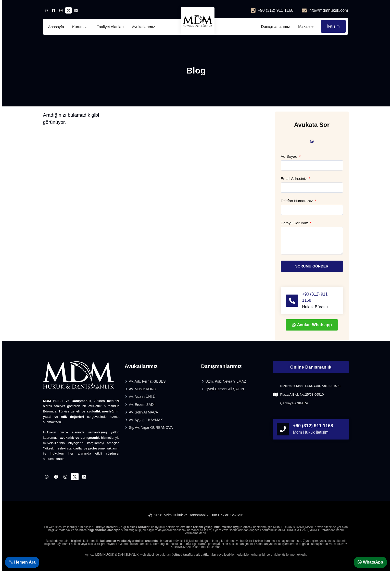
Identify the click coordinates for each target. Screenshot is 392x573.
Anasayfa (56, 27)
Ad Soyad (290, 156)
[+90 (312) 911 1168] (292, 301)
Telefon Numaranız (297, 201)
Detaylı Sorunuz (295, 223)
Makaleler (306, 26)
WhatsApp (370, 562)
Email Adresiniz (294, 179)
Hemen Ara (22, 562)
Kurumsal (80, 27)
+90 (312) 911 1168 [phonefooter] (313, 426)
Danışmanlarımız (276, 26)
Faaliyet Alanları (110, 27)
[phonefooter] (283, 429)
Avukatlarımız (143, 27)
